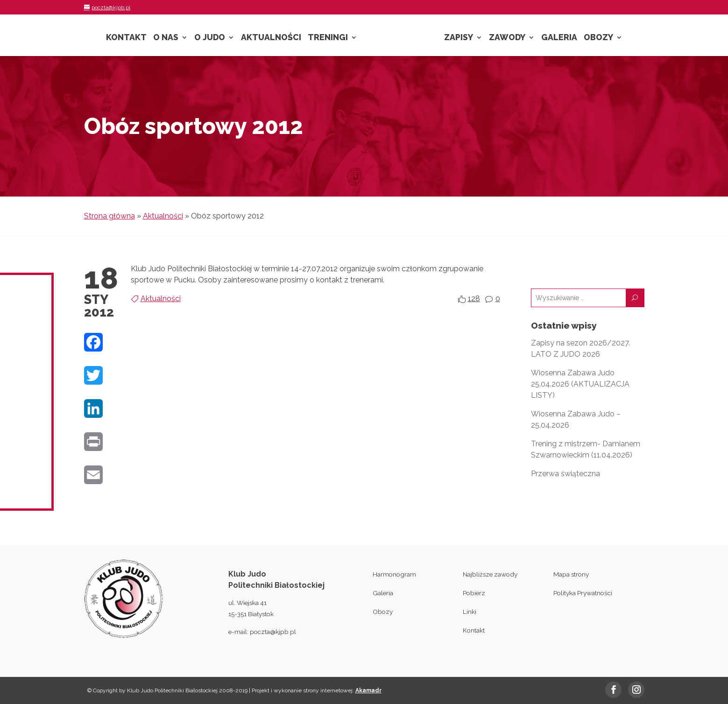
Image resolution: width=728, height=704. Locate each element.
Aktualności (271, 38)
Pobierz (474, 593)
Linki (470, 612)
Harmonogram (394, 574)
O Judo (210, 38)
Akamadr (368, 690)
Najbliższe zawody (490, 574)
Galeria (559, 38)
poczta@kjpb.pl (273, 632)
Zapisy (459, 38)
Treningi (328, 38)
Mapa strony (571, 574)
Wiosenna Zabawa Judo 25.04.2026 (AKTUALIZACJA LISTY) (580, 384)
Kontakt (126, 38)
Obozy (598, 38)
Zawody (507, 38)
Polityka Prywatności (583, 593)
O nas (166, 38)
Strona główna (110, 216)
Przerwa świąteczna (565, 474)
